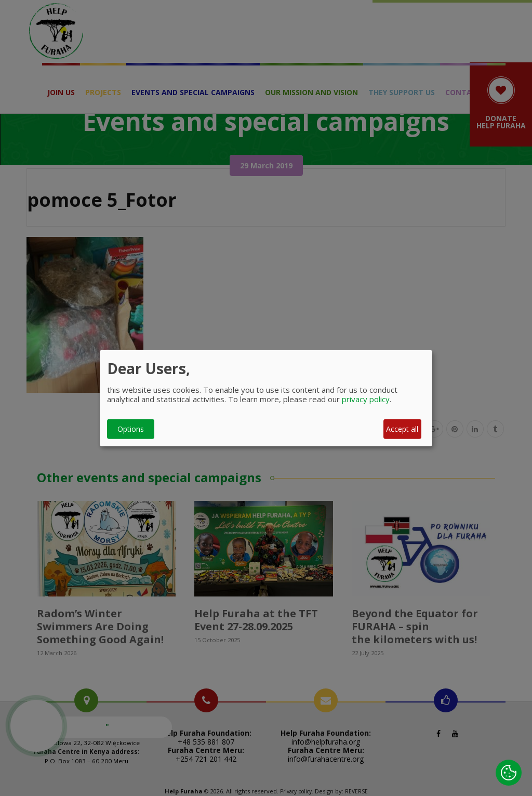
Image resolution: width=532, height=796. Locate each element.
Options (131, 429)
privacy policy (366, 399)
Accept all (402, 429)
